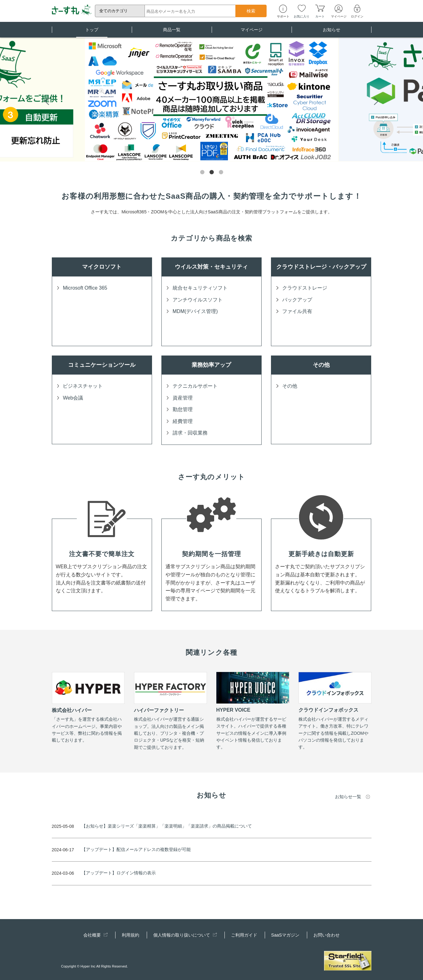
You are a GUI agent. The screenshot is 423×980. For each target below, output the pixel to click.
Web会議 (73, 398)
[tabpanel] (211, 101)
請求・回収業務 (190, 433)
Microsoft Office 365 (85, 288)
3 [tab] (221, 172)
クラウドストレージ (305, 288)
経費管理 (183, 421)
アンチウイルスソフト (198, 300)
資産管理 (183, 398)
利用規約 (130, 935)
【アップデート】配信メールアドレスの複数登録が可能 (136, 849)
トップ (92, 32)
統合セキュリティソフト (200, 288)
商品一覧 (172, 32)
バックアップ (297, 300)
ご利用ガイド (244, 935)
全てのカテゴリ (113, 11)
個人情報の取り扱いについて (185, 935)
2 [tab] (212, 172)
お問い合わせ (327, 935)
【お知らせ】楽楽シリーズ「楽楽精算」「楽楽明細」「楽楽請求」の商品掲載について (167, 826)
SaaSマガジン (285, 935)
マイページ (252, 32)
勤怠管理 (183, 409)
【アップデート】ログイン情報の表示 (119, 873)
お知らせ (332, 32)
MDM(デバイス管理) (195, 311)
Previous (47, 101)
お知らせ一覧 (348, 797)
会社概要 (96, 935)
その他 (290, 386)
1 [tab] (202, 172)
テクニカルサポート (195, 386)
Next (376, 101)
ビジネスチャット (83, 386)
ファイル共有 (297, 311)
